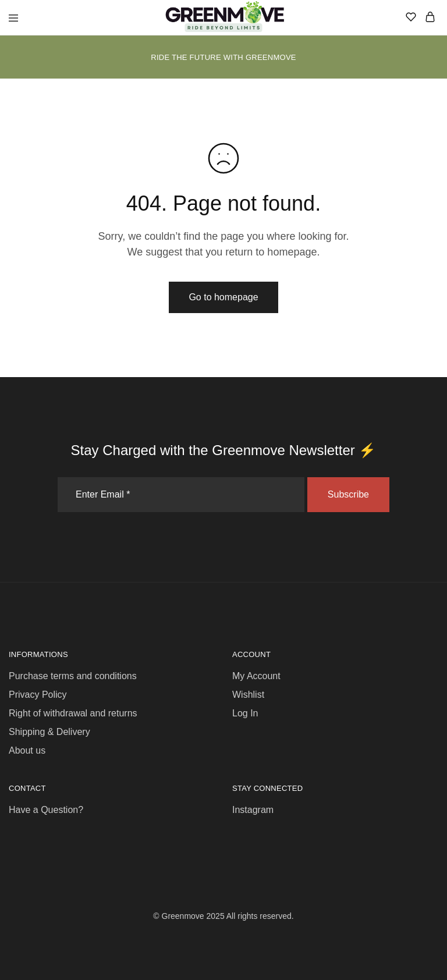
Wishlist (248, 695)
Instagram (253, 810)
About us (27, 750)
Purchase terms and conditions (73, 676)
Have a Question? (46, 810)
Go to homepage (223, 297)
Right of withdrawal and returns (73, 713)
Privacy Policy (38, 695)
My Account (256, 676)
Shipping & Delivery (49, 732)
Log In (245, 713)
